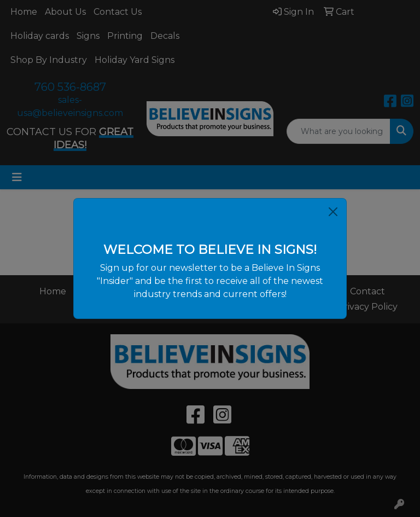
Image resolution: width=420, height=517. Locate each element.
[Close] (333, 212)
